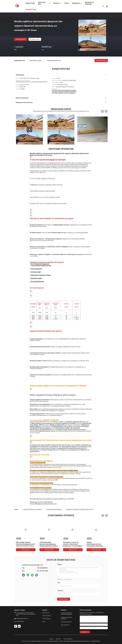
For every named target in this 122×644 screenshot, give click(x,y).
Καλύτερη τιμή (20, 39)
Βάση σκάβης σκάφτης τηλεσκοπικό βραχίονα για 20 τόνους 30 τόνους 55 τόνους (25, 544)
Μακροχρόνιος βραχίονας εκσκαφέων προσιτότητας (80, 509)
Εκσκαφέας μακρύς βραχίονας (54, 509)
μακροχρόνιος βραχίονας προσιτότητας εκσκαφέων (67, 614)
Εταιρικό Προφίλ (46, 613)
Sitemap (51, 639)
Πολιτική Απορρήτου (68, 639)
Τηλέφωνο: (61, 591)
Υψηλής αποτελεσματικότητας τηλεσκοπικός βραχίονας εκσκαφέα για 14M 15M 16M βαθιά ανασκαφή (96, 546)
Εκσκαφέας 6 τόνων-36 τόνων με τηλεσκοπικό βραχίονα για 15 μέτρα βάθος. (73, 544)
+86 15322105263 (46, 502)
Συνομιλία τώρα (35, 39)
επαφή (44, 622)
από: (59, 583)
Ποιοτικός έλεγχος (46, 619)
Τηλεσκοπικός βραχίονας (66, 622)
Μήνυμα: (60, 564)
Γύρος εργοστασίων (47, 616)
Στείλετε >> (85, 632)
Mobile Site (58, 639)
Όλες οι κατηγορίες (65, 625)
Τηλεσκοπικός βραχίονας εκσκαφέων (32, 509)
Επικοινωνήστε (64, 599)
